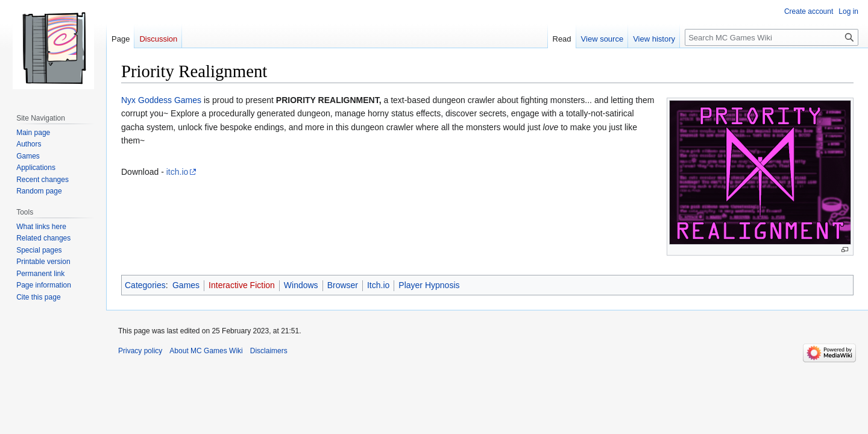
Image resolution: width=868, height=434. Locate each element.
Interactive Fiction (242, 285)
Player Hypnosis (429, 285)
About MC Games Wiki (206, 351)
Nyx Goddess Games (161, 100)
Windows (301, 285)
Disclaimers (269, 351)
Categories (145, 285)
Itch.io (378, 285)
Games (186, 285)
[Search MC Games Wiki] (772, 37)
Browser (343, 285)
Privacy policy (140, 351)
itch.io (178, 172)
